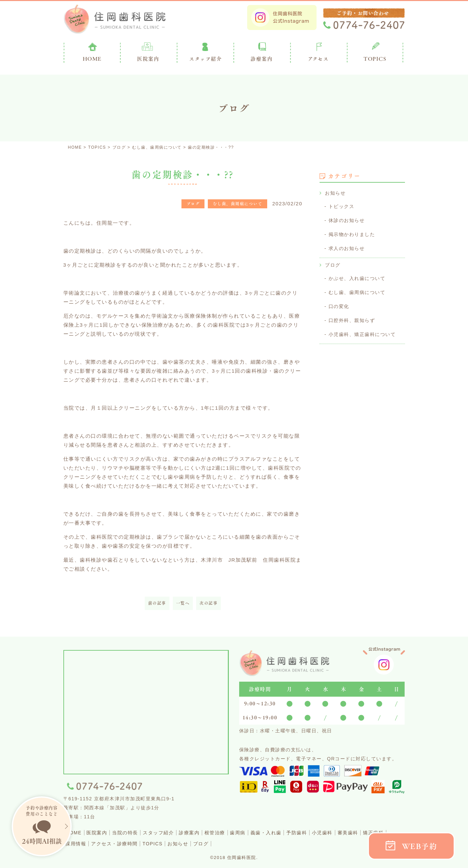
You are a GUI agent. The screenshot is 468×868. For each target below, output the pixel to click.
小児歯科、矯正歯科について (364, 331)
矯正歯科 (78, 843)
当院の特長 (134, 832)
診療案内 (262, 59)
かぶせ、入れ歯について (359, 276)
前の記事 (157, 603)
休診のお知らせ (348, 219)
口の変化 (340, 303)
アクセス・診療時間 (150, 843)
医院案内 (148, 59)
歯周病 (261, 832)
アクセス (318, 59)
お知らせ (336, 193)
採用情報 (107, 843)
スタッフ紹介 (171, 832)
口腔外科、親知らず (353, 317)
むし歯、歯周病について (359, 290)
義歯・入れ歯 (293, 832)
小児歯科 (356, 832)
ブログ (333, 263)
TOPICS (375, 59)
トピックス (342, 206)
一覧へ (183, 603)
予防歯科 (327, 832)
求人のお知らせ (348, 247)
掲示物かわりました (353, 233)
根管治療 (235, 832)
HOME (76, 832)
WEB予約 (420, 846)
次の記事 (208, 603)
